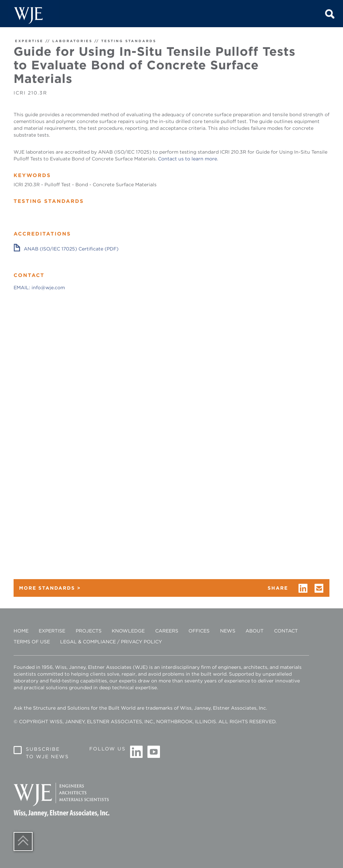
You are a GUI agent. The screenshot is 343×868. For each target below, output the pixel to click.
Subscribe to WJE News (47, 753)
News (228, 631)
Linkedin (137, 752)
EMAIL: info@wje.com (39, 288)
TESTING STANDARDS (129, 41)
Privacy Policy (141, 642)
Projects (89, 631)
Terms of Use (32, 642)
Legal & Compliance (88, 642)
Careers (167, 631)
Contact (286, 631)
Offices (199, 631)
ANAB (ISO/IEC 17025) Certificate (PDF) (71, 249)
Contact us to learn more (187, 159)
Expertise (52, 631)
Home (21, 631)
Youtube (154, 752)
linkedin (303, 588)
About (255, 631)
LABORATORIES (72, 41)
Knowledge (128, 631)
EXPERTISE (29, 41)
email (319, 588)
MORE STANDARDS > (50, 588)
